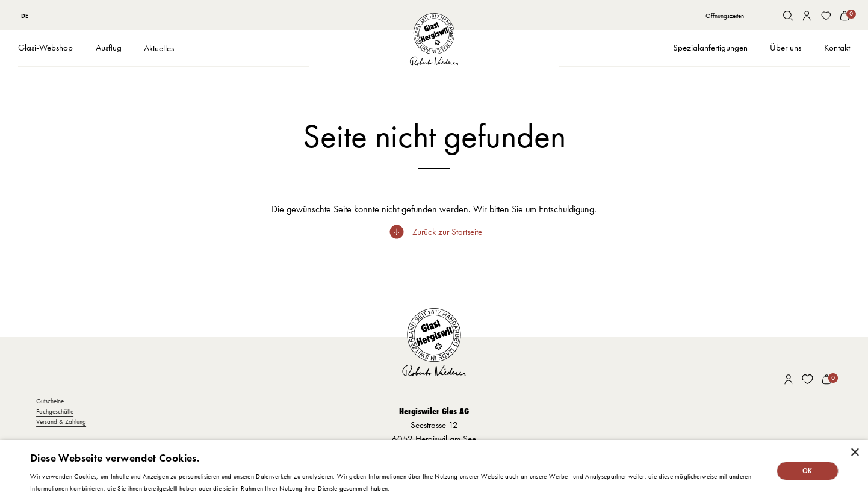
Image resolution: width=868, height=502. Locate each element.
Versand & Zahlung (61, 422)
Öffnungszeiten (725, 16)
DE (25, 16)
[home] (434, 40)
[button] (45, 48)
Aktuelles (159, 48)
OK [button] (808, 471)
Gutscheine (50, 401)
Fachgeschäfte (55, 411)
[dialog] (434, 471)
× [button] (854, 453)
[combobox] (25, 16)
